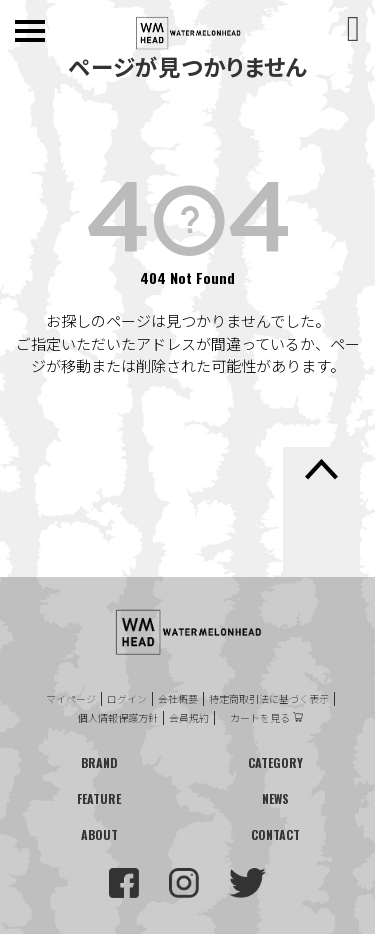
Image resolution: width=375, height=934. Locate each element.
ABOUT (99, 834)
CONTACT (275, 834)
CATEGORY (275, 762)
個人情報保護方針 (118, 718)
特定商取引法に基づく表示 (269, 699)
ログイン (127, 699)
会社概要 (178, 699)
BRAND (99, 762)
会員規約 (189, 718)
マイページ (71, 699)
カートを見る (260, 718)
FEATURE (99, 798)
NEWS (275, 798)
